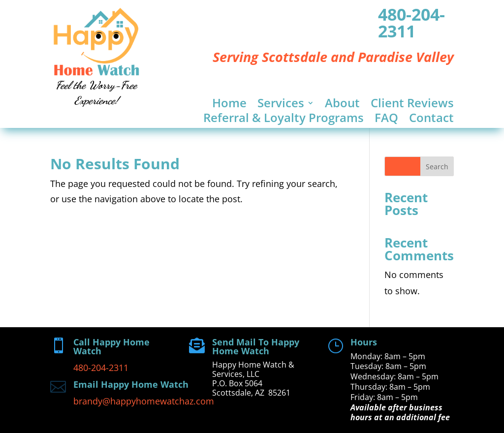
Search (437, 167)
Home (229, 105)
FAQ (386, 120)
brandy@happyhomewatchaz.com (144, 401)
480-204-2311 (411, 23)
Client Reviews (412, 105)
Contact (431, 120)
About (342, 105)
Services (281, 105)
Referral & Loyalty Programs (283, 120)
